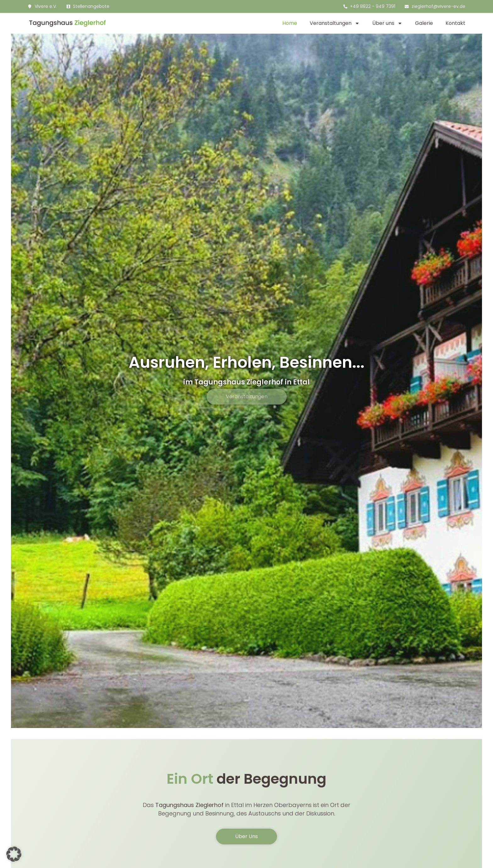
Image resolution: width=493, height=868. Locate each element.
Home (290, 23)
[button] (14, 854)
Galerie (424, 23)
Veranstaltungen (335, 23)
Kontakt (455, 23)
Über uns (387, 23)
